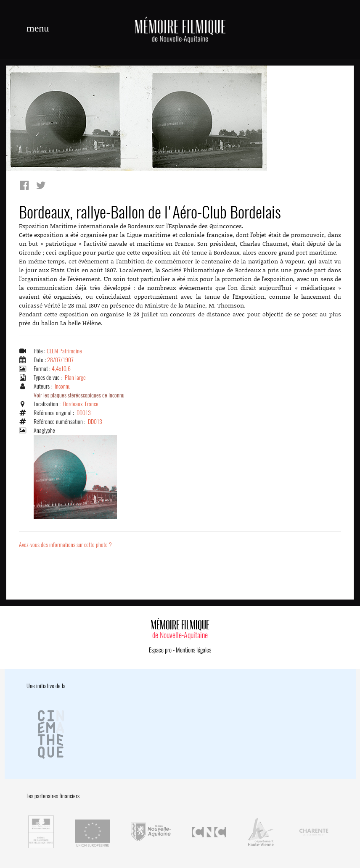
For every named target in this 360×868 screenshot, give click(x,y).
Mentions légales (193, 650)
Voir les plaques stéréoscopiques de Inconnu (79, 395)
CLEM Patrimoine (64, 351)
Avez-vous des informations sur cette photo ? (65, 545)
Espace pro (160, 650)
